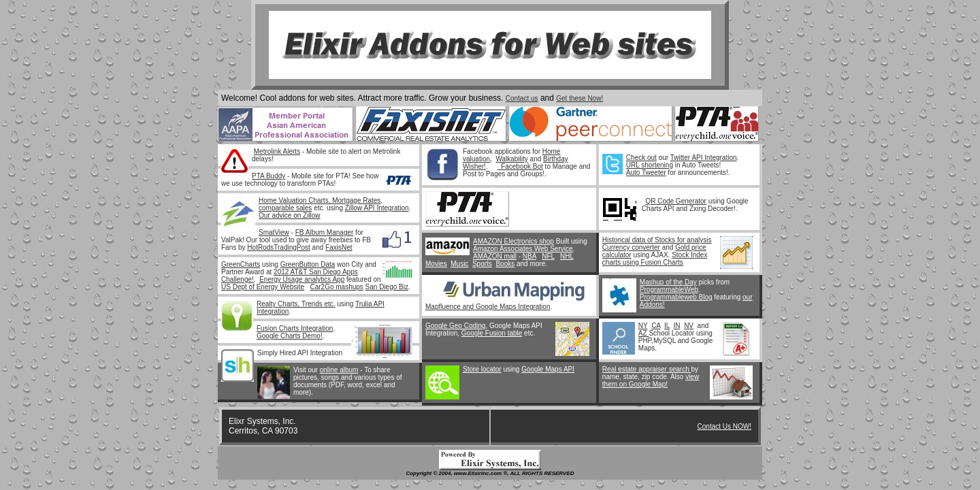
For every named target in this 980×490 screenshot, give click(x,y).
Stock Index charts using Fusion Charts (655, 259)
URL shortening (650, 165)
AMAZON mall (495, 256)
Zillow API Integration (377, 208)
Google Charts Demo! (290, 336)
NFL (548, 256)
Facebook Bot (520, 166)
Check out (641, 158)
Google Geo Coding (455, 326)
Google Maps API (548, 369)
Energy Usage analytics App (302, 279)
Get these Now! (579, 98)
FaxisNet (339, 247)
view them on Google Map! (651, 380)
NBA (529, 256)
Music (459, 264)
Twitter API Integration (704, 158)
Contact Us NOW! (724, 426)
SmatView (274, 232)
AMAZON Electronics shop (513, 241)
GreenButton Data (308, 264)
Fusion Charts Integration (295, 328)
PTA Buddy (268, 176)
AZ (644, 333)
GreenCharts (241, 264)
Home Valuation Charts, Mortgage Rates (320, 200)
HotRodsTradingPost (278, 247)
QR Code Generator (676, 201)
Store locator (482, 369)
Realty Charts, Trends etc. (296, 304)
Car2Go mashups (336, 287)
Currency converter (631, 247)
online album (339, 370)
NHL (567, 256)
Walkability (511, 159)
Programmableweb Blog (676, 297)
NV (689, 326)
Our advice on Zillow (290, 215)
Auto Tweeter (646, 173)
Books (505, 264)
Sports (482, 264)
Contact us (522, 98)
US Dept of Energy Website (263, 287)
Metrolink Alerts (277, 151)
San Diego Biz (387, 287)
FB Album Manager (325, 232)
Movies (436, 264)
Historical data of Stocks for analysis (657, 240)
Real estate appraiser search (647, 369)
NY (643, 326)
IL (667, 326)
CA (656, 326)
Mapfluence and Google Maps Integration (488, 307)
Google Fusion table (492, 333)
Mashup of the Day (668, 282)
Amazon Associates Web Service (523, 249)
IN (677, 326)
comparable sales (285, 208)
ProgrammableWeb (669, 290)
